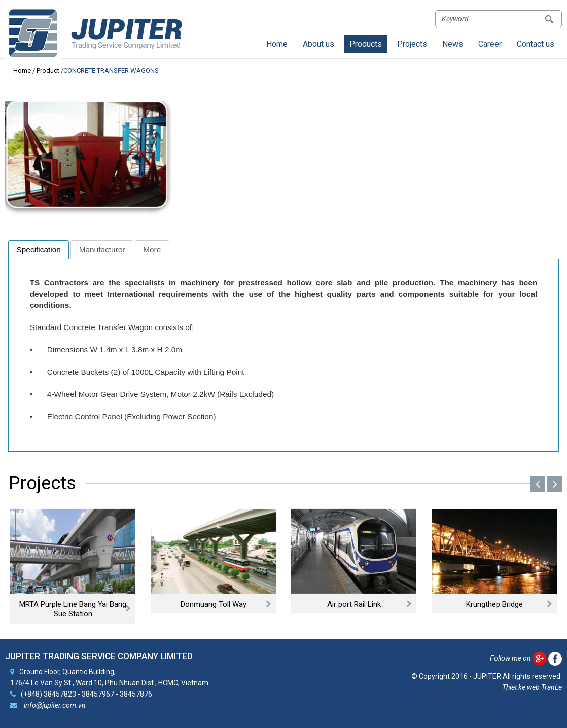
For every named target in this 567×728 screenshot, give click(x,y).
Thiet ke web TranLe (532, 687)
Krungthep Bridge (494, 604)
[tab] (39, 250)
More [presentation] (152, 250)
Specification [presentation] (39, 250)
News (453, 44)
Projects (412, 44)
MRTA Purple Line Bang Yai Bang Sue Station (73, 609)
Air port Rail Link (354, 604)
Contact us (536, 44)
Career (490, 44)
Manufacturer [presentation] (102, 250)
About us (318, 44)
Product (48, 71)
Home (277, 44)
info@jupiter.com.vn (54, 705)
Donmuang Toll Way (214, 604)
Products (366, 44)
